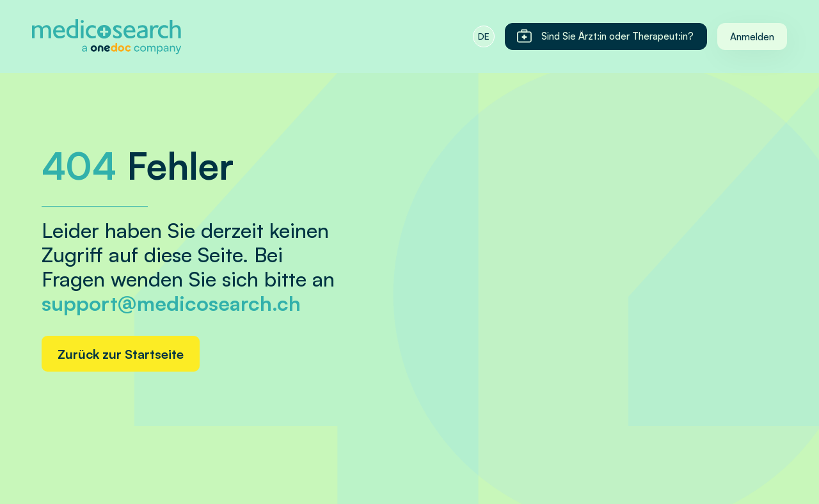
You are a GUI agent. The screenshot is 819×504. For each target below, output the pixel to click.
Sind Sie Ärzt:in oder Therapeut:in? (605, 36)
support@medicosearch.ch (171, 303)
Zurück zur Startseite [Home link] (121, 354)
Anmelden (752, 37)
